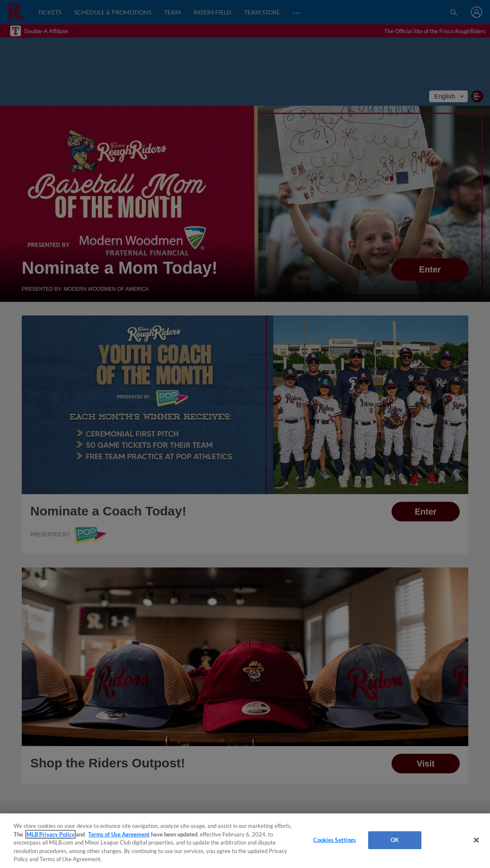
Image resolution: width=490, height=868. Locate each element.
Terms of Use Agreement (119, 834)
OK (395, 840)
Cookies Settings (334, 840)
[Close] (476, 840)
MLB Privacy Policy (50, 834)
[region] (245, 841)
